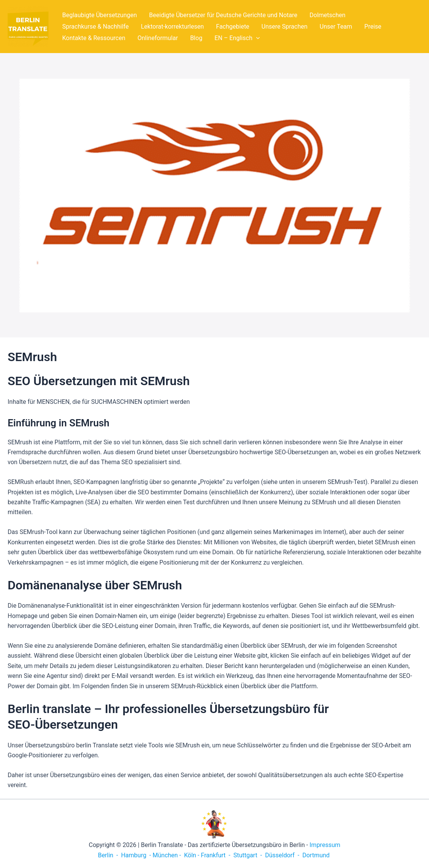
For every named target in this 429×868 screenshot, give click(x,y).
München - (168, 855)
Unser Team (336, 27)
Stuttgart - (248, 855)
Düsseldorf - (282, 855)
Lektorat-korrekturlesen (172, 27)
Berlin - (109, 855)
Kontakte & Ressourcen (94, 38)
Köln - (192, 855)
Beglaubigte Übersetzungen (100, 15)
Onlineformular (158, 38)
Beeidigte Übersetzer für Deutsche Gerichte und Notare (223, 15)
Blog (196, 38)
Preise (373, 27)
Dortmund (316, 855)
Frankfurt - (216, 855)
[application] (256, 38)
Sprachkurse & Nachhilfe (95, 27)
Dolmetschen (327, 15)
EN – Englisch (237, 38)
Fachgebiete (233, 27)
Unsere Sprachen (284, 27)
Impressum (325, 845)
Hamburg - (136, 855)
